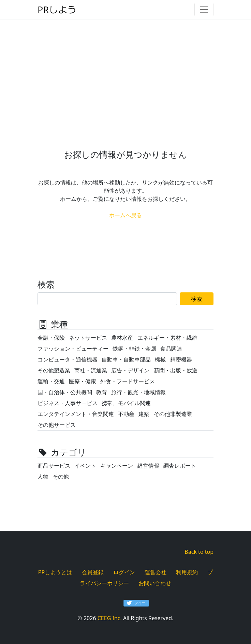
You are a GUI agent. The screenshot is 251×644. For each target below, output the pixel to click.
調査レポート (180, 466)
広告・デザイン (130, 370)
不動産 (126, 414)
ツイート (138, 603)
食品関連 (171, 349)
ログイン (124, 572)
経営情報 (148, 466)
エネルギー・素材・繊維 (167, 338)
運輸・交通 (51, 381)
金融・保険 (51, 338)
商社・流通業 (91, 370)
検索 (196, 299)
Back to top (199, 552)
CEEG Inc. (110, 618)
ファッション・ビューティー (73, 349)
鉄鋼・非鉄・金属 (134, 349)
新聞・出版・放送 (176, 370)
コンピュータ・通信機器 (68, 359)
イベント (85, 466)
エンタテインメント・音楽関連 (76, 414)
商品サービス (54, 466)
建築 (144, 414)
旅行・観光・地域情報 (138, 392)
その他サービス (57, 425)
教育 (102, 392)
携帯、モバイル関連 (126, 403)
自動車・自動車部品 (126, 359)
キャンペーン (117, 466)
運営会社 (156, 572)
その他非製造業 (173, 414)
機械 (160, 359)
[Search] (107, 299)
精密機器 (181, 359)
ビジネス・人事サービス (68, 403)
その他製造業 (54, 370)
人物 (43, 477)
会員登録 (93, 572)
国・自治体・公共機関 (65, 392)
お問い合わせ (155, 583)
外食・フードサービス (128, 381)
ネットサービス (88, 338)
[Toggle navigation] (204, 10)
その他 (61, 477)
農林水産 (122, 338)
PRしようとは (55, 572)
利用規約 (187, 572)
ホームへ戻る (125, 215)
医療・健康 (83, 381)
